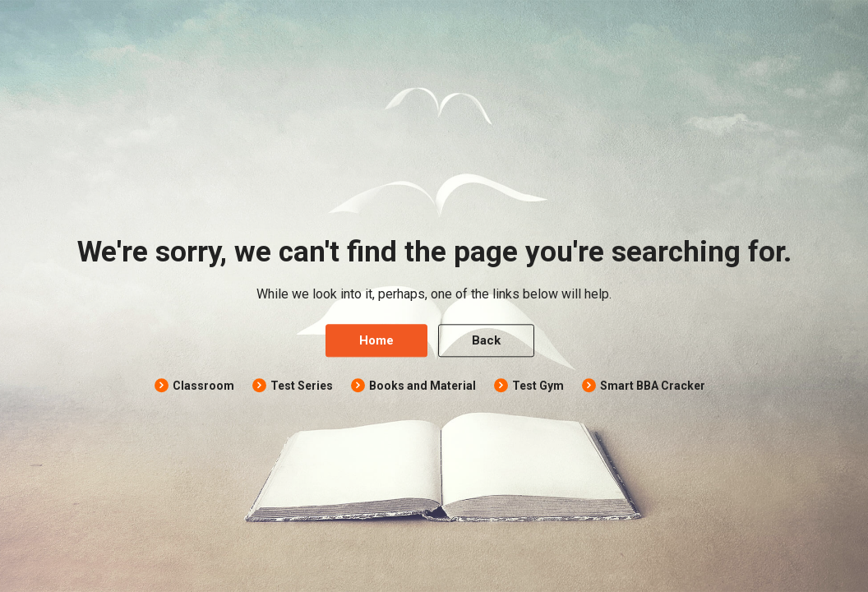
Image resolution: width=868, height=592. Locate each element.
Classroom (203, 386)
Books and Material (422, 386)
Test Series (302, 386)
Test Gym (538, 386)
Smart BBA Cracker (653, 386)
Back (486, 341)
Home (376, 341)
